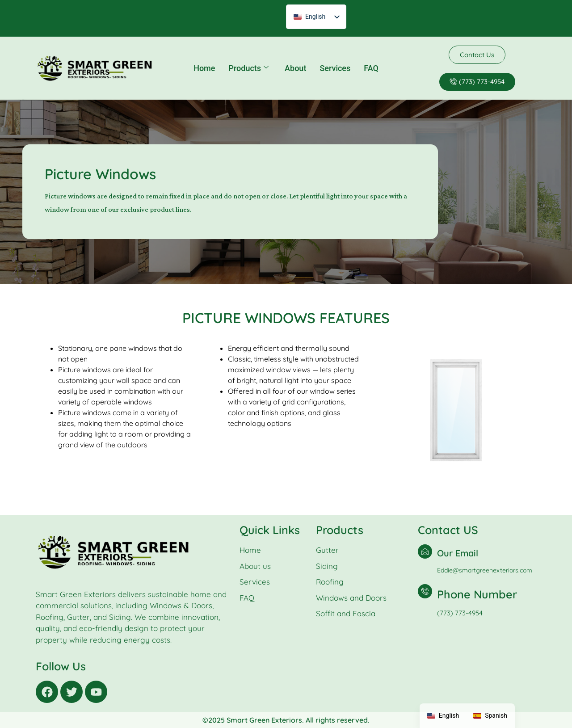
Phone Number (477, 594)
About (295, 68)
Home (204, 68)
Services (335, 68)
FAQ (371, 68)
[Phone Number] (425, 591)
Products (248, 68)
